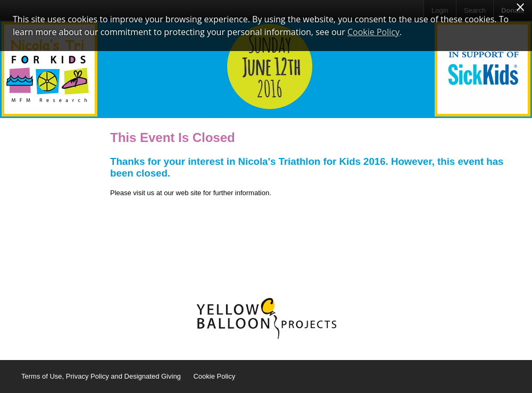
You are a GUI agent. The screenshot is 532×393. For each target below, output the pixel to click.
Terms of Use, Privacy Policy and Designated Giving (101, 376)
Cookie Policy (214, 376)
